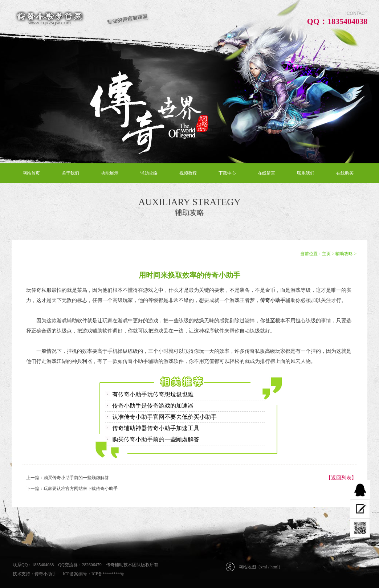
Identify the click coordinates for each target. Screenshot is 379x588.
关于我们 (70, 173)
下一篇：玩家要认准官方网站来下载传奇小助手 (72, 489)
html (274, 567)
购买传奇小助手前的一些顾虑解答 (156, 439)
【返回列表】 (341, 478)
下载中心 (227, 173)
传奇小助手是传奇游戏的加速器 (153, 406)
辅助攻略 (149, 173)
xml (264, 567)
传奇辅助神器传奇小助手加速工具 (156, 428)
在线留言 (266, 173)
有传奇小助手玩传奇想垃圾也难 (153, 394)
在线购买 (345, 173)
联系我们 (306, 173)
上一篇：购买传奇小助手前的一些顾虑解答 (68, 478)
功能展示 (110, 173)
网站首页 (31, 173)
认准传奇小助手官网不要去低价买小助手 (164, 417)
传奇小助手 (45, 574)
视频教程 (188, 173)
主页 (326, 254)
